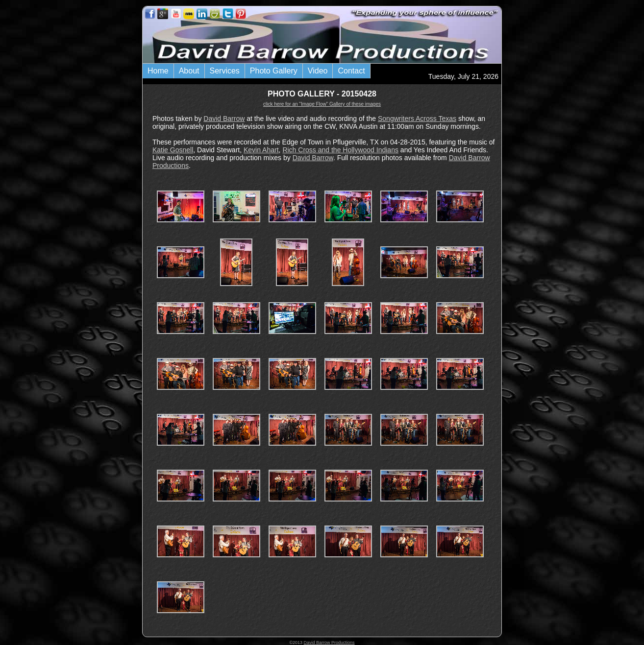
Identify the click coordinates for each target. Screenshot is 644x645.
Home (158, 71)
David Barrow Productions (329, 643)
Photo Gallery (274, 71)
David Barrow (224, 119)
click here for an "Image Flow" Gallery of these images (322, 104)
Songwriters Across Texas (417, 119)
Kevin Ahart (261, 150)
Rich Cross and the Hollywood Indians (340, 150)
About (189, 71)
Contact (351, 71)
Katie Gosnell (173, 150)
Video (318, 71)
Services (225, 71)
